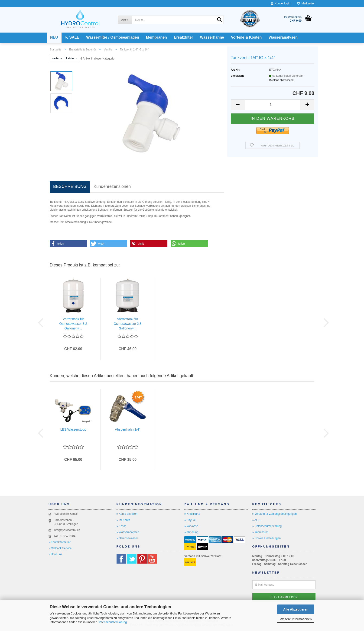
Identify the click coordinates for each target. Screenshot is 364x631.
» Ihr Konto (123, 520)
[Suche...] (125, 20)
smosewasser (129, 538)
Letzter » (72, 58)
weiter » (57, 58)
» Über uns (55, 554)
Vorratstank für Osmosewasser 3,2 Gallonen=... (73, 324)
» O (119, 538)
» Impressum (260, 532)
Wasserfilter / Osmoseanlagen (113, 37)
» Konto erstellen (127, 514)
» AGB (256, 520)
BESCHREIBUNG (70, 186)
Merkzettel (306, 3)
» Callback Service (60, 548)
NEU (54, 37)
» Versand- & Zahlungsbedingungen (275, 514)
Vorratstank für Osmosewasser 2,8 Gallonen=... (128, 324)
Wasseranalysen (283, 37)
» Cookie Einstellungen (267, 538)
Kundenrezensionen (112, 186)
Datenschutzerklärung (112, 622)
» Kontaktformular (60, 542)
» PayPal (190, 520)
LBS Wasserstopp (73, 429)
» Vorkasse (191, 526)
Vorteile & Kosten (246, 37)
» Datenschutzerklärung (267, 526)
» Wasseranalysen (128, 532)
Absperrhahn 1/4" (128, 429)
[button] (238, 105)
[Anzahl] (273, 105)
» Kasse (122, 526)
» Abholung (191, 532)
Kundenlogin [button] (280, 3)
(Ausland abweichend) (282, 80)
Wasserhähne (212, 37)
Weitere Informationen (296, 619)
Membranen (156, 37)
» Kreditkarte (192, 514)
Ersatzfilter (184, 37)
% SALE (72, 37)
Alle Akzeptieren (296, 609)
